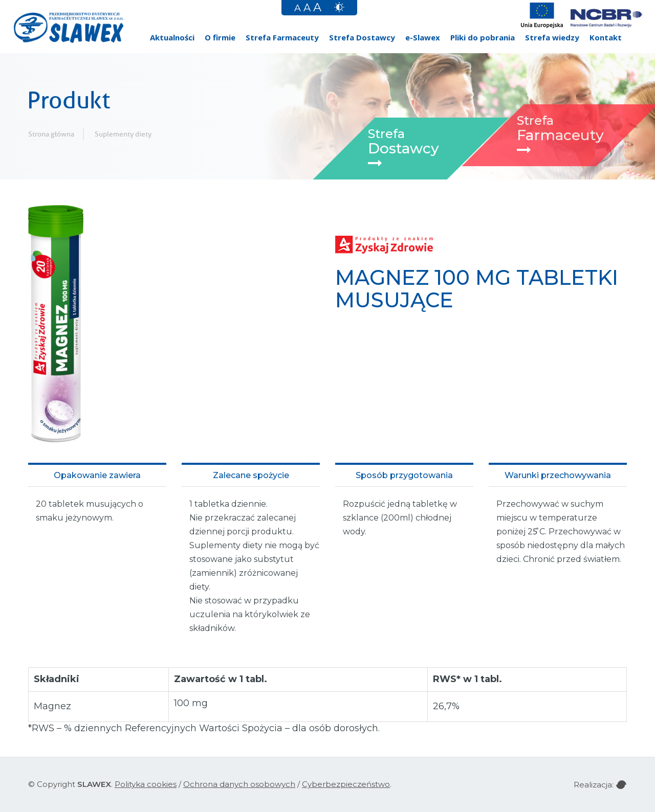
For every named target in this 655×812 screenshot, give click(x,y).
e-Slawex (423, 37)
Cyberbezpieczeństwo (346, 784)
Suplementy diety (123, 134)
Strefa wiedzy (552, 37)
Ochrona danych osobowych (239, 784)
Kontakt (606, 37)
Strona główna (51, 134)
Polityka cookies (146, 784)
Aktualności (172, 37)
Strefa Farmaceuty (282, 37)
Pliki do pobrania (483, 37)
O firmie (220, 37)
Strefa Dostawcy (362, 37)
